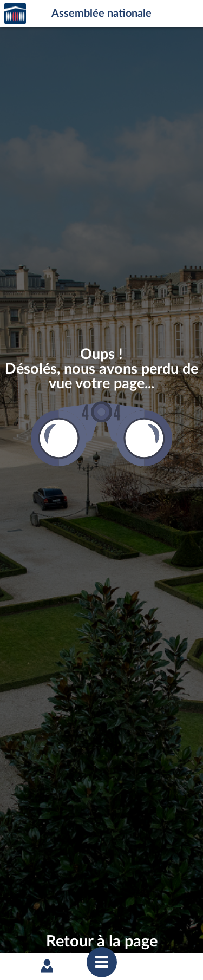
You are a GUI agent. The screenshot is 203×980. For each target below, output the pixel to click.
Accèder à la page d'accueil (15, 14)
